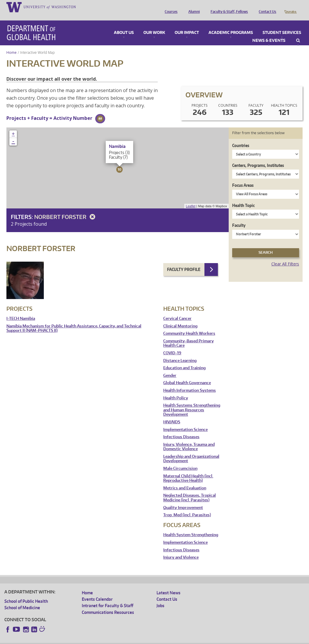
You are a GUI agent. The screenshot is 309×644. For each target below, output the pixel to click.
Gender (170, 367)
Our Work (154, 25)
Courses (170, 7)
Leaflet (191, 198)
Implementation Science (185, 421)
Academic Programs (231, 25)
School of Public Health (26, 593)
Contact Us (266, 7)
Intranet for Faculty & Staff (107, 597)
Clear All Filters (285, 256)
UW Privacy (82, 639)
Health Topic (243, 197)
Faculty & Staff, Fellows (228, 7)
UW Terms (105, 639)
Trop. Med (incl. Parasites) (187, 507)
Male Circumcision (180, 460)
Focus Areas (243, 177)
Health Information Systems (190, 382)
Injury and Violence (181, 549)
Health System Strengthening (191, 527)
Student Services (282, 25)
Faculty (239, 217)
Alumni (193, 7)
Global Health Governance (187, 375)
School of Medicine (22, 599)
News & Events (269, 32)
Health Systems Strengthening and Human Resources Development (192, 402)
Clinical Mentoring (180, 318)
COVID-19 (172, 345)
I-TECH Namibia (21, 310)
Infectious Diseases (181, 429)
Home (12, 44)
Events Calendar (97, 591)
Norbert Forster (66, 209)
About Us (124, 25)
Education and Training (184, 360)
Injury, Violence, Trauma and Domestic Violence (189, 439)
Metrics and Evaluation (185, 480)
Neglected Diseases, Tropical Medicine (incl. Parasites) (190, 490)
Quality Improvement (183, 499)
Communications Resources (108, 604)
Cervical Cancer (177, 310)
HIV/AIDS (172, 414)
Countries (241, 137)
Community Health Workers (189, 325)
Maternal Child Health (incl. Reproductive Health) (188, 470)
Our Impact (187, 25)
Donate (290, 7)
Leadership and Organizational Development (191, 451)
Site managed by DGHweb (140, 639)
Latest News (169, 585)
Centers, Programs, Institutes (258, 157)
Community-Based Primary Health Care (189, 335)
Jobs (160, 597)
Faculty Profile (184, 261)
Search (298, 32)
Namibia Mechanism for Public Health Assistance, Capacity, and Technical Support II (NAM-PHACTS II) (74, 320)
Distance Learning (180, 352)
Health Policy (176, 390)
